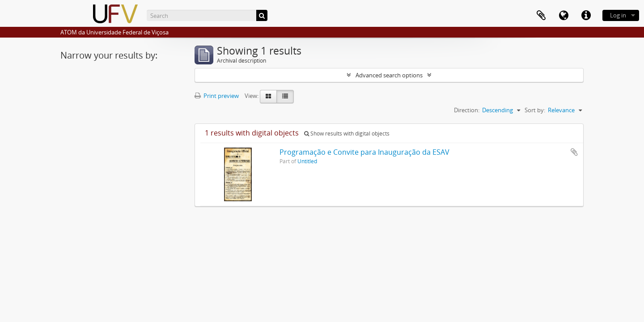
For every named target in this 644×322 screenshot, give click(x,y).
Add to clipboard (574, 152)
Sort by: (535, 110)
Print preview (217, 96)
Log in (618, 15)
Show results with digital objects (347, 133)
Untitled (307, 161)
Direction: (467, 110)
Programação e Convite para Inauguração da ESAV (364, 152)
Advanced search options (389, 75)
